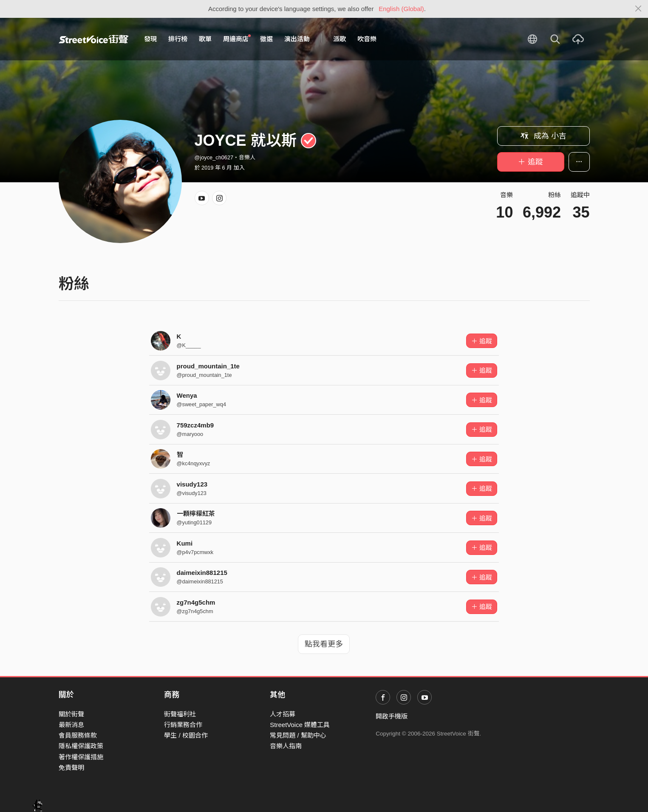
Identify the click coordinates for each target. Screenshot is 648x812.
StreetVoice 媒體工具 (300, 725)
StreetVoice (94, 39)
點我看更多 (324, 644)
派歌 (340, 39)
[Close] (638, 9)
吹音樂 (367, 39)
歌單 (205, 39)
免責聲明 (71, 768)
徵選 (266, 39)
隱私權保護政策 (81, 746)
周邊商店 (237, 39)
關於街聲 (71, 714)
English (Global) (401, 9)
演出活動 (297, 39)
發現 (150, 39)
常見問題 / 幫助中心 (298, 735)
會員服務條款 (78, 735)
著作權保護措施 (81, 757)
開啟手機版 (392, 716)
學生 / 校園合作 (186, 735)
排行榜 (178, 39)
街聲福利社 (180, 714)
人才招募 (283, 714)
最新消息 (71, 725)
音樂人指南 (286, 746)
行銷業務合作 (183, 725)
